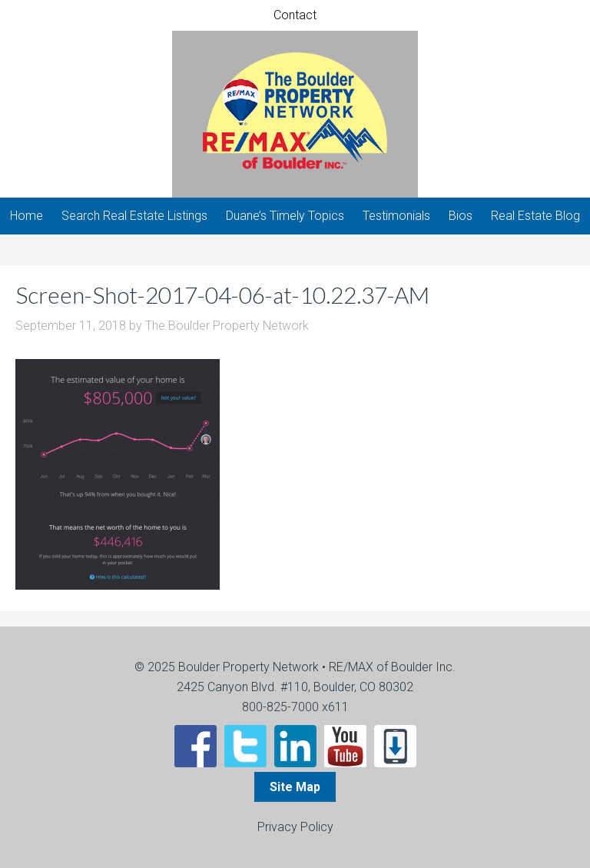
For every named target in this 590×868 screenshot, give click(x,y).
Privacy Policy (295, 827)
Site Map (295, 787)
